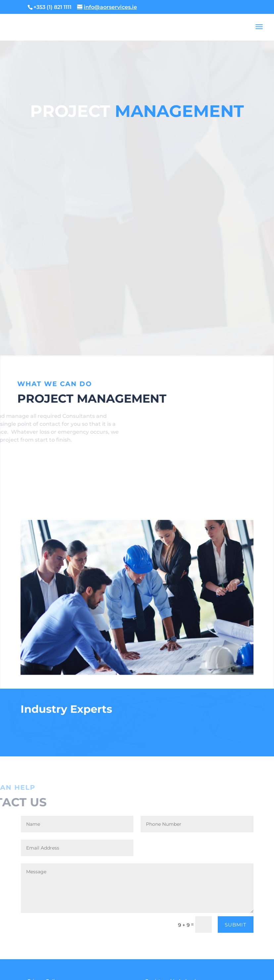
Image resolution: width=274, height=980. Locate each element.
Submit (236, 925)
